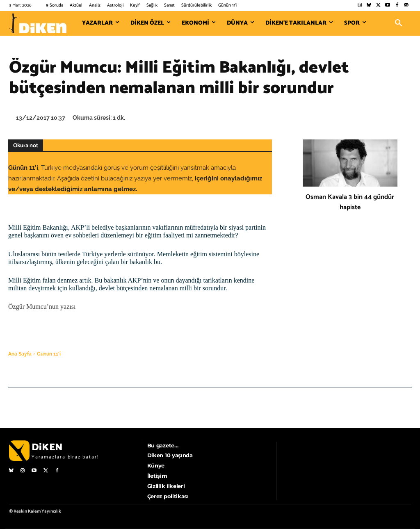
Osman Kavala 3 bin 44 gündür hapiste (350, 202)
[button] (399, 23)
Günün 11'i (49, 354)
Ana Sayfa (20, 354)
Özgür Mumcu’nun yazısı (42, 307)
